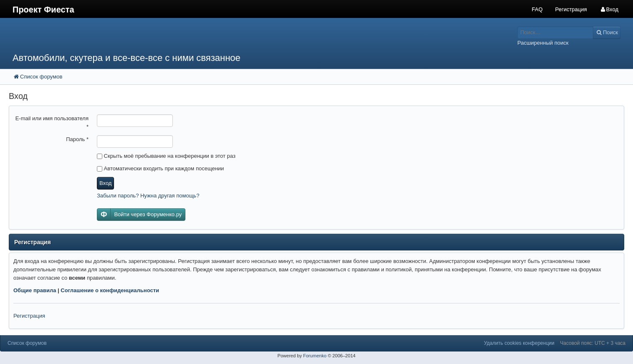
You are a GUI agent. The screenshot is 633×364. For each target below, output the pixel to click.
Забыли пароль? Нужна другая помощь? (148, 196)
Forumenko (315, 356)
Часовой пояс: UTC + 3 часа (593, 343)
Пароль (77, 139)
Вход (105, 183)
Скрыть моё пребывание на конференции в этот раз (166, 156)
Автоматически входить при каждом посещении (160, 168)
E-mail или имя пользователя (52, 123)
